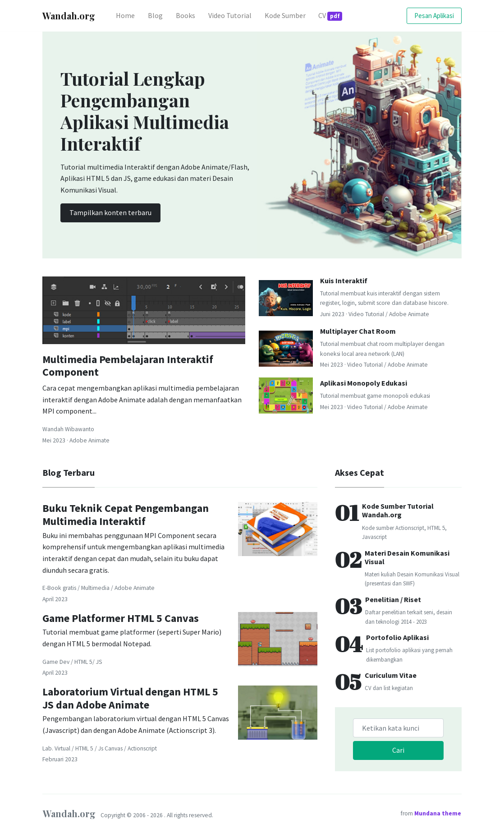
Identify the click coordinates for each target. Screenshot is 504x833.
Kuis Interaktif (344, 281)
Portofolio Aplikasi (397, 637)
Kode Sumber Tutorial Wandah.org (398, 510)
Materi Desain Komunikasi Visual (407, 557)
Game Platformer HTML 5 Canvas (121, 618)
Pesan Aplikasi (434, 16)
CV (330, 16)
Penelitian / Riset (393, 599)
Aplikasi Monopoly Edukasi (364, 383)
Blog (155, 15)
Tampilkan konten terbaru (110, 212)
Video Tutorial (230, 15)
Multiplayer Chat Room (358, 331)
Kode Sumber (285, 15)
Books (186, 15)
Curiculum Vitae (391, 675)
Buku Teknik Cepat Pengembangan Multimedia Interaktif (126, 515)
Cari (398, 750)
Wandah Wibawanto (68, 429)
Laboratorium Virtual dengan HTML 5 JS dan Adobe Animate (130, 698)
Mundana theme (438, 813)
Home (128, 15)
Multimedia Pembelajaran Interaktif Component (128, 366)
